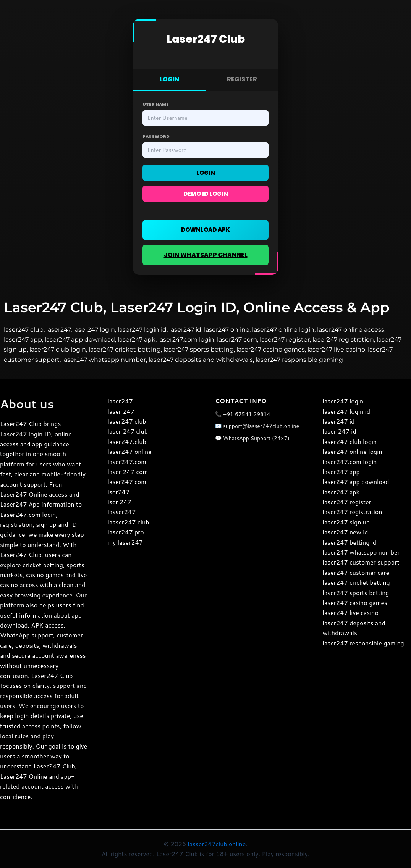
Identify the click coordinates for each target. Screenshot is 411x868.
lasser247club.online (217, 844)
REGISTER (242, 79)
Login (206, 173)
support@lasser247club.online (261, 426)
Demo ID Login (206, 194)
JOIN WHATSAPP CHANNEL (205, 255)
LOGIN (169, 79)
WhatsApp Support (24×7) (256, 438)
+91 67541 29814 (247, 414)
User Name (156, 104)
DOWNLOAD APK (205, 230)
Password (156, 136)
